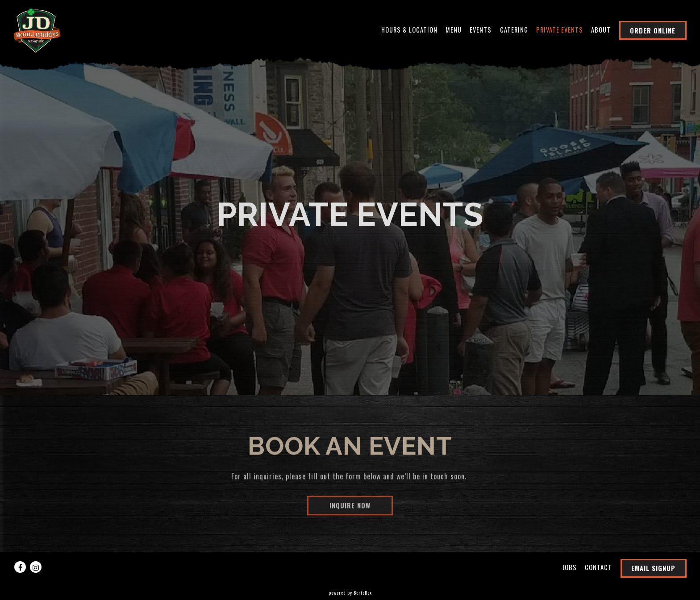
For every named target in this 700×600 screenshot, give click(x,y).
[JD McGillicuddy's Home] (37, 29)
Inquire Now (350, 507)
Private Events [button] (560, 30)
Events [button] (481, 30)
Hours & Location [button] (409, 30)
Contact (598, 567)
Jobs (570, 567)
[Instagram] (36, 567)
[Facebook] (20, 567)
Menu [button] (454, 30)
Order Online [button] (653, 31)
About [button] (601, 30)
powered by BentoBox (350, 593)
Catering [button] (514, 30)
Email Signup (653, 568)
